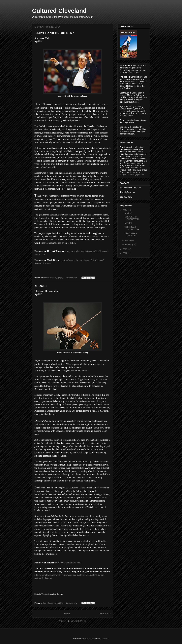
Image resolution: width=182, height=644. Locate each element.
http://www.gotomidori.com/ (68, 563)
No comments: (72, 278)
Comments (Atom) (78, 621)
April (127, 213)
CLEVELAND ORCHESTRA (55, 33)
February (129, 244)
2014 (125, 210)
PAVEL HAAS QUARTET (131, 234)
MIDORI (41, 286)
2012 (125, 253)
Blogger (105, 638)
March (128, 241)
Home (67, 614)
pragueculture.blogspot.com (132, 174)
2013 (125, 249)
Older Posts (105, 614)
